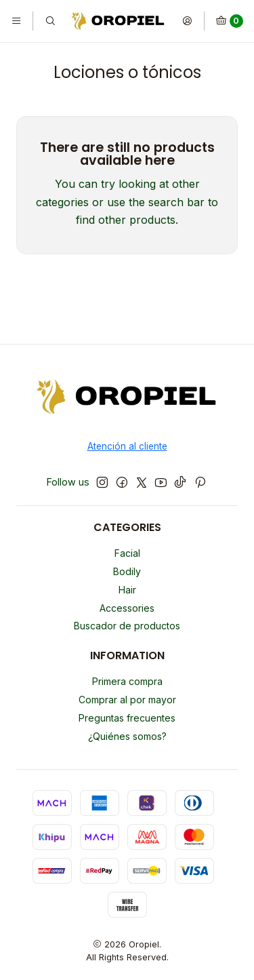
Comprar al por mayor (127, 700)
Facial (127, 553)
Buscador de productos (127, 626)
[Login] (187, 21)
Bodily (127, 571)
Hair (127, 590)
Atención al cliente (127, 446)
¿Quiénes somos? (127, 736)
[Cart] (229, 21)
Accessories (127, 608)
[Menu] (16, 21)
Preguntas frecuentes (127, 718)
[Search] (49, 21)
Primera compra (127, 681)
